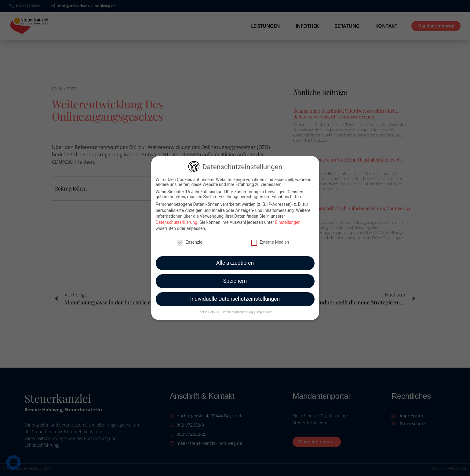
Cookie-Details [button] (208, 307)
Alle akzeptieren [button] (235, 258)
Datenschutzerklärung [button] (238, 307)
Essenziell (191, 237)
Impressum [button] (265, 307)
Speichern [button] (235, 276)
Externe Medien (270, 237)
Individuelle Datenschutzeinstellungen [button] (235, 294)
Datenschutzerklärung (177, 218)
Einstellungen (288, 218)
